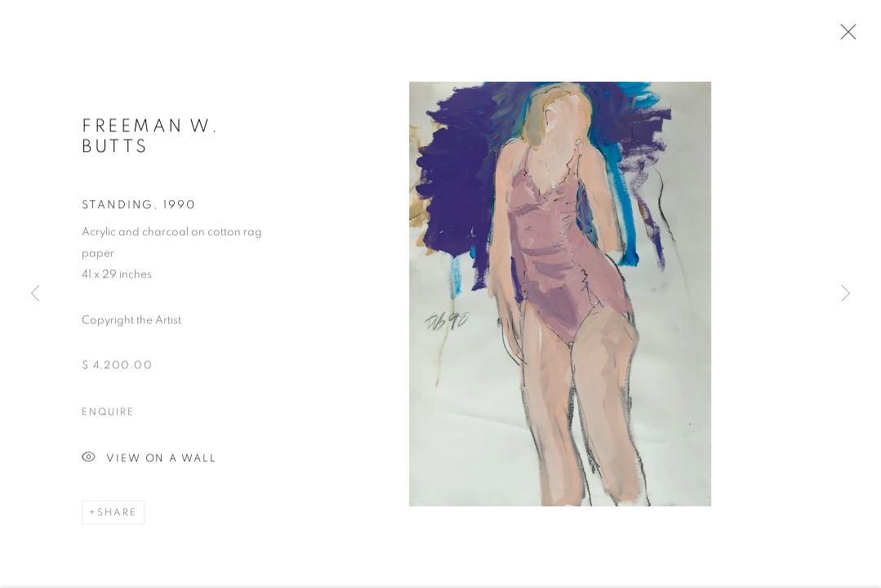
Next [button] (846, 294)
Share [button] (117, 514)
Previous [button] (35, 294)
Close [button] (844, 37)
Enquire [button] (108, 414)
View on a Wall (149, 461)
